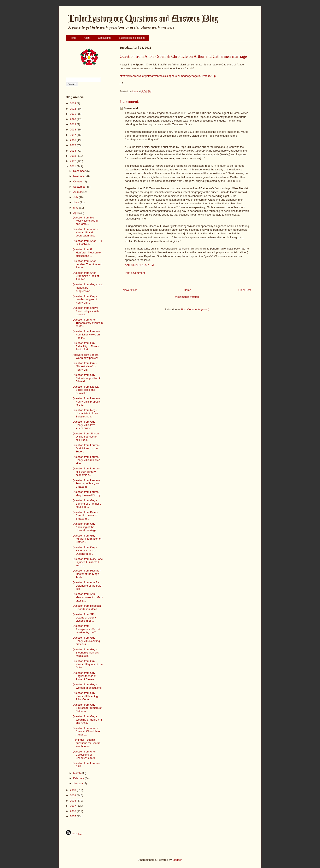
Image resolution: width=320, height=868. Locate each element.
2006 (73, 811)
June (77, 202)
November (80, 176)
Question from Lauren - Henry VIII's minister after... (86, 460)
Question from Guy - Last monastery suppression (87, 288)
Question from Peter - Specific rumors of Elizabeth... (85, 515)
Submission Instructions (132, 38)
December (80, 171)
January (78, 783)
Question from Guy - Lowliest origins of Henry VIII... (85, 299)
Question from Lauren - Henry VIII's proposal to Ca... (86, 401)
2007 (73, 806)
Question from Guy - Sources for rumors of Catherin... (87, 708)
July (76, 197)
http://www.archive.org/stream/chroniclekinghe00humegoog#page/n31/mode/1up (168, 76)
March (77, 773)
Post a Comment (135, 273)
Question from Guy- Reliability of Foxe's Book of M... (86, 346)
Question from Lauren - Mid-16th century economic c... (86, 472)
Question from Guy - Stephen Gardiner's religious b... (86, 653)
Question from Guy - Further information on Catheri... (87, 539)
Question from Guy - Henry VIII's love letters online (85, 425)
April (76, 213)
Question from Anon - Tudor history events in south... (88, 323)
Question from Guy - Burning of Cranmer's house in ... (87, 504)
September (80, 187)
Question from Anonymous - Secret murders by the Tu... (86, 629)
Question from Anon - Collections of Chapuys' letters (85, 755)
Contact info (105, 38)
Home (73, 38)
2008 (73, 801)
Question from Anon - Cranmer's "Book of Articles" (86, 276)
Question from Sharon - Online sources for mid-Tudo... (86, 437)
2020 (73, 119)
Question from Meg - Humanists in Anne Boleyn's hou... (85, 413)
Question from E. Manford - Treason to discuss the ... (87, 253)
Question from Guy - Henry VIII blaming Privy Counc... (85, 696)
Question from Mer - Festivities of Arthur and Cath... (85, 221)
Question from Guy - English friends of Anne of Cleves (85, 676)
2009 (73, 795)
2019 (73, 124)
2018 (73, 130)
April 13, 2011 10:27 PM (139, 265)
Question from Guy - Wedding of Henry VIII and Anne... (87, 720)
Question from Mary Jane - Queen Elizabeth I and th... (88, 562)
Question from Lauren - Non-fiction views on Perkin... (86, 334)
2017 (73, 135)
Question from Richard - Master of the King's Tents (87, 574)
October (78, 181)
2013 (73, 156)
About (87, 38)
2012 (73, 161)
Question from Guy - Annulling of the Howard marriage (85, 527)
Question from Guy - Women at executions (87, 686)
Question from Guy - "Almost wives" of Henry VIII (85, 366)
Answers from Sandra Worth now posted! (85, 356)
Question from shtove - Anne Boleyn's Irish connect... (86, 311)
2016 (73, 140)
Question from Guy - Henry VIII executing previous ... (86, 641)
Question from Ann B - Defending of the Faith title (87, 586)
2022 (73, 109)
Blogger (177, 860)
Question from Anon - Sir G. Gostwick (87, 243)
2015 (73, 145)
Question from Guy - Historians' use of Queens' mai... (85, 550)
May (76, 208)
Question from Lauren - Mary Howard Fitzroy (86, 494)
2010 (73, 790)
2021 (73, 114)
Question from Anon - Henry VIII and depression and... (85, 232)
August (78, 192)
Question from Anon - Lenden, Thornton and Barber (87, 264)
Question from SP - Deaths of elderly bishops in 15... (84, 617)
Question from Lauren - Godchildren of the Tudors (86, 448)
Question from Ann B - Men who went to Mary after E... (88, 597)
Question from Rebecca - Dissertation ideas (87, 607)
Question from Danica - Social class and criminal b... (86, 390)
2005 (73, 816)
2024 (73, 103)
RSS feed (75, 834)
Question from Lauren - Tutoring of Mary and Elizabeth (86, 483)
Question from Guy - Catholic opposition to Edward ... (87, 378)
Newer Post (130, 290)
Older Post (245, 290)
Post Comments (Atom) (195, 309)
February (79, 778)
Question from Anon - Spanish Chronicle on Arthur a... (87, 731)
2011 (73, 166)
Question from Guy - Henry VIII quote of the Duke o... (87, 664)
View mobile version (187, 297)
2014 (73, 151)
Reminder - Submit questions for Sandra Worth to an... (86, 743)
